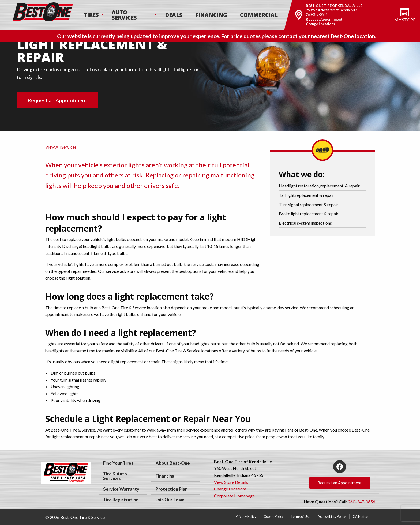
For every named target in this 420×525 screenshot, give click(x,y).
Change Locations (320, 24)
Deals (174, 15)
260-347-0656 (317, 14)
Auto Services (124, 15)
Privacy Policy (246, 516)
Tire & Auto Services (115, 476)
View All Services (61, 147)
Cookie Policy (274, 516)
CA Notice (360, 516)
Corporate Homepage (234, 496)
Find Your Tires (118, 463)
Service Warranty (121, 489)
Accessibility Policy (332, 516)
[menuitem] (91, 15)
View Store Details (231, 482)
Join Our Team (170, 500)
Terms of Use (301, 516)
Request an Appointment (57, 100)
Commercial (259, 15)
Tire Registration (121, 500)
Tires (91, 15)
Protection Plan (172, 489)
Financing (211, 15)
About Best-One (173, 463)
